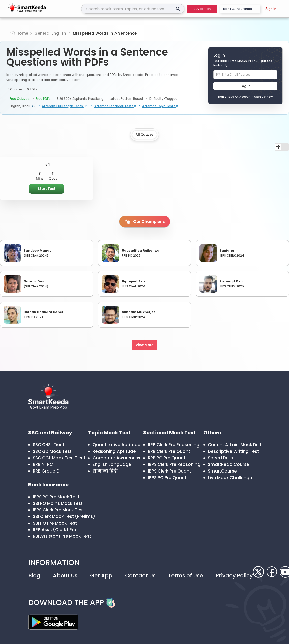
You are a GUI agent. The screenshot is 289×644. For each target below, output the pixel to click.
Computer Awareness (116, 458)
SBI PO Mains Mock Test (58, 503)
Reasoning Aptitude (114, 451)
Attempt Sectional (115, 106)
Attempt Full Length (65, 106)
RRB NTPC (43, 464)
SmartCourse (222, 471)
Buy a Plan (202, 9)
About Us (65, 575)
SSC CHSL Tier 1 (48, 445)
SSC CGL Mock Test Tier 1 (59, 458)
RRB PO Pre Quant (167, 458)
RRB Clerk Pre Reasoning (174, 445)
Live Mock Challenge (230, 478)
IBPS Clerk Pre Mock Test (59, 510)
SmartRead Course (228, 464)
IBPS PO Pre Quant (167, 478)
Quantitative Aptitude (117, 445)
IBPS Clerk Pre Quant (169, 471)
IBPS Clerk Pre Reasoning (174, 464)
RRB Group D (46, 471)
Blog (34, 575)
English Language (112, 464)
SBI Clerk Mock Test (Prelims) (64, 516)
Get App (101, 575)
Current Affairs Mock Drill (234, 445)
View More (144, 345)
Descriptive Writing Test (233, 451)
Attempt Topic (160, 106)
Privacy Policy (234, 575)
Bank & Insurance (240, 9)
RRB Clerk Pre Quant (169, 451)
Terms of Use (186, 575)
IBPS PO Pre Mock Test (56, 497)
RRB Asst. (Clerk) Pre (54, 530)
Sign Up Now (263, 97)
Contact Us (140, 575)
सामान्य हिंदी (105, 471)
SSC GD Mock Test (52, 451)
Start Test (47, 189)
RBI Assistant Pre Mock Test (62, 536)
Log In (245, 86)
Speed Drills (220, 458)
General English (50, 33)
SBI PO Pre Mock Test (55, 523)
